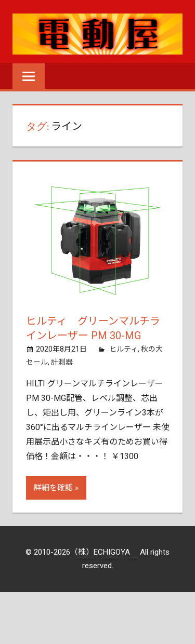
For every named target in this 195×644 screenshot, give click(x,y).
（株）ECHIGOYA (104, 552)
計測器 (62, 362)
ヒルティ (123, 349)
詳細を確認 (53, 488)
